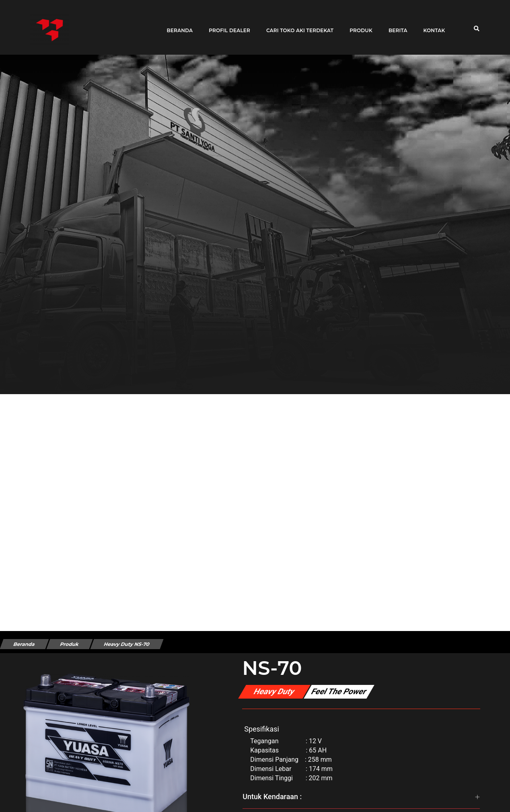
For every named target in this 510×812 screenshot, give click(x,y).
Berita (395, 25)
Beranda (177, 25)
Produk (358, 25)
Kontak (431, 25)
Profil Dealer (227, 25)
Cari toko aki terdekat (297, 25)
